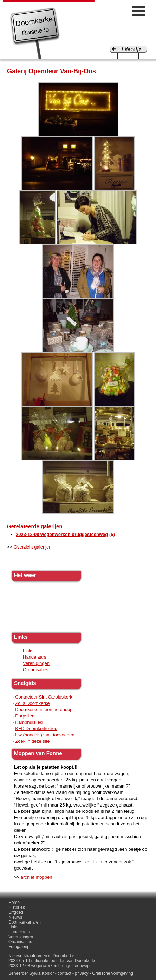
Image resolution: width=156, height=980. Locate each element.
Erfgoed (16, 912)
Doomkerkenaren (25, 922)
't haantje (128, 52)
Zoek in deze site (32, 741)
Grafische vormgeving (113, 973)
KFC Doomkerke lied (36, 729)
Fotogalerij (18, 947)
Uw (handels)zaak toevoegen (45, 735)
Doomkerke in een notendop (44, 710)
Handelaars (35, 657)
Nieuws (15, 917)
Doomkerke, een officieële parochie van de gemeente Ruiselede (35, 33)
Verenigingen (36, 663)
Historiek (17, 907)
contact (64, 973)
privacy (82, 973)
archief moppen (37, 877)
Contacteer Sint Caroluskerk (44, 697)
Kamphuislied (29, 722)
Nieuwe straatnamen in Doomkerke (41, 956)
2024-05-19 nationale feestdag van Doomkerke (52, 961)
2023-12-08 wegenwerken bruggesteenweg (62, 534)
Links (28, 651)
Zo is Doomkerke (32, 703)
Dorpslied (25, 716)
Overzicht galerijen (33, 547)
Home (14, 903)
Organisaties (36, 670)
